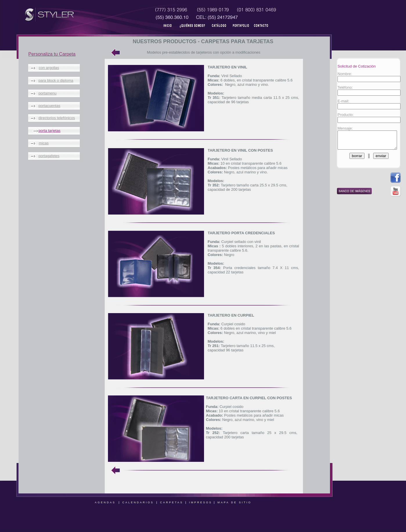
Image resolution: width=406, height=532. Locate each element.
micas (44, 143)
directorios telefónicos (57, 118)
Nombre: (343, 74)
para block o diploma (56, 80)
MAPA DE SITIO (235, 502)
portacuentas (49, 106)
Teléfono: (344, 87)
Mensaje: (344, 128)
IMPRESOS (201, 502)
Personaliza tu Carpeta (52, 54)
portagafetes (49, 156)
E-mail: (342, 101)
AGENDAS (105, 502)
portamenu (48, 93)
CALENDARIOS (138, 502)
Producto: (344, 115)
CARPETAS (172, 502)
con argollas (49, 68)
